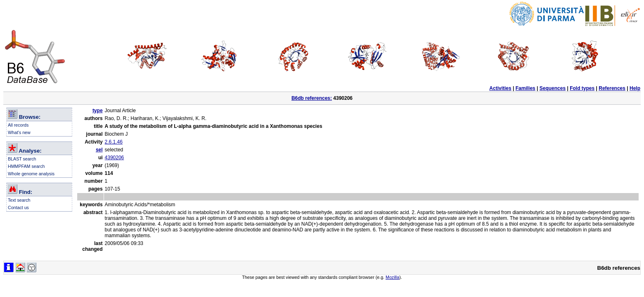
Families (526, 88)
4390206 (115, 158)
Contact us (18, 207)
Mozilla (392, 277)
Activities (500, 88)
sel (99, 150)
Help (635, 88)
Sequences (553, 88)
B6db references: (312, 98)
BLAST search (22, 159)
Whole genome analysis (31, 174)
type (98, 111)
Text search (19, 200)
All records (18, 125)
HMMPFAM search (26, 166)
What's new (19, 132)
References (612, 88)
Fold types (582, 88)
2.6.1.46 (114, 142)
